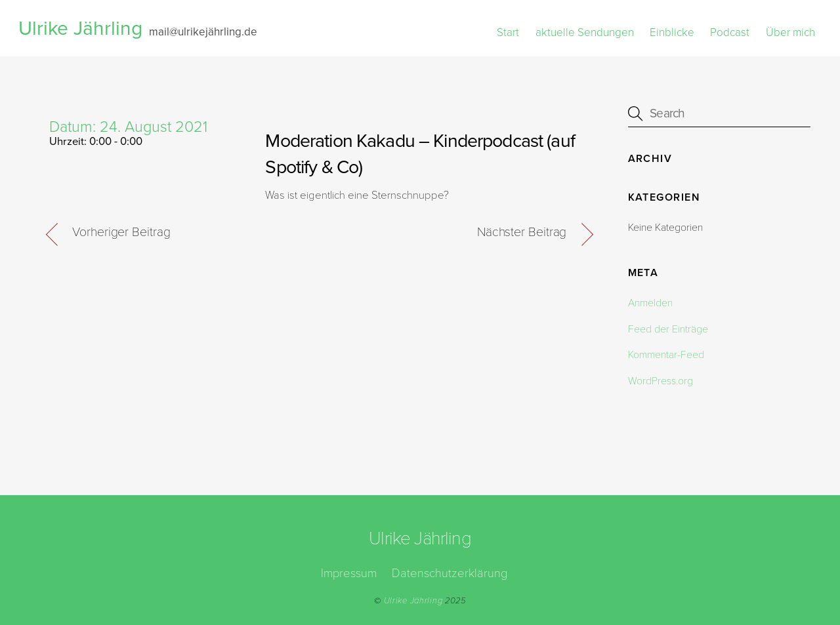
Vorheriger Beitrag (121, 232)
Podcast (730, 32)
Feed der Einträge (668, 329)
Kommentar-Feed (666, 355)
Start (508, 32)
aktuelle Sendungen (585, 32)
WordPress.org (661, 381)
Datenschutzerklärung (450, 573)
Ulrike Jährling (413, 601)
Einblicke (672, 32)
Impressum (349, 573)
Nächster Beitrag (522, 232)
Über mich (790, 32)
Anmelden (650, 303)
